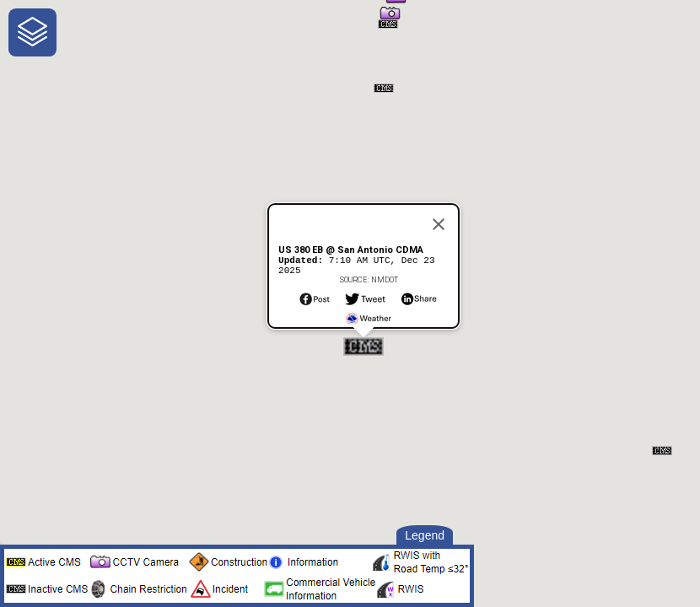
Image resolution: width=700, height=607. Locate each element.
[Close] (439, 219)
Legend (425, 535)
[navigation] (32, 32)
